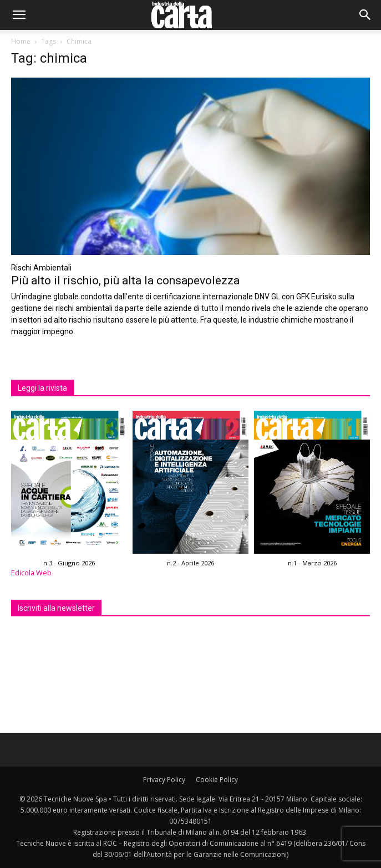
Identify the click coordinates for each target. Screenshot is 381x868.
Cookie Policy (217, 780)
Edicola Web (31, 573)
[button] (19, 15)
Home (21, 41)
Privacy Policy (164, 780)
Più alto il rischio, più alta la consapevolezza (125, 280)
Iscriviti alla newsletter (56, 608)
